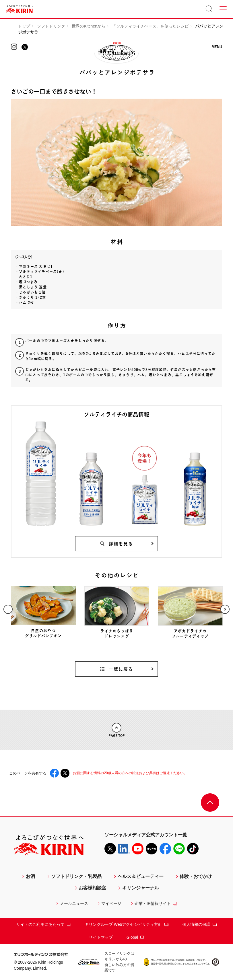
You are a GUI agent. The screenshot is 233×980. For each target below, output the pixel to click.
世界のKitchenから (89, 26)
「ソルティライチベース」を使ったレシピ (150, 26)
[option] (43, 612)
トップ (24, 26)
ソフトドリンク (51, 26)
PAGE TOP (117, 730)
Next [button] (225, 609)
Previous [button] (8, 609)
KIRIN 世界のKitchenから (117, 52)
